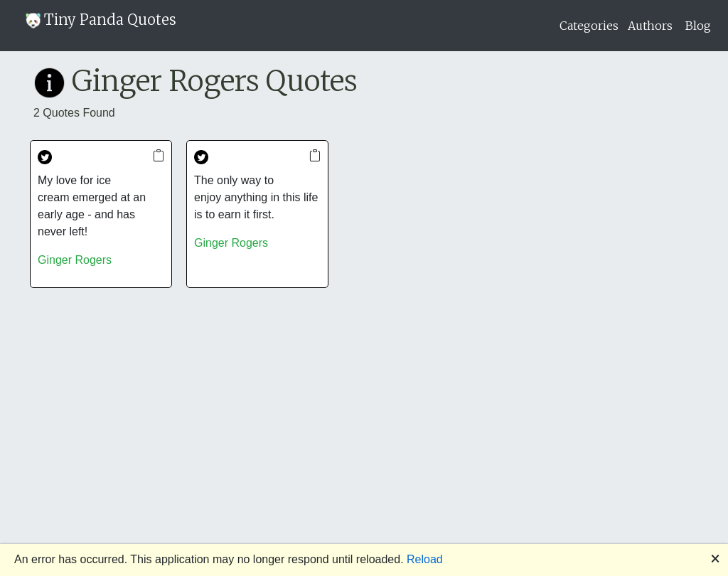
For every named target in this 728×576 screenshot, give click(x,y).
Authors (650, 26)
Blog (698, 26)
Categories (589, 26)
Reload (425, 559)
